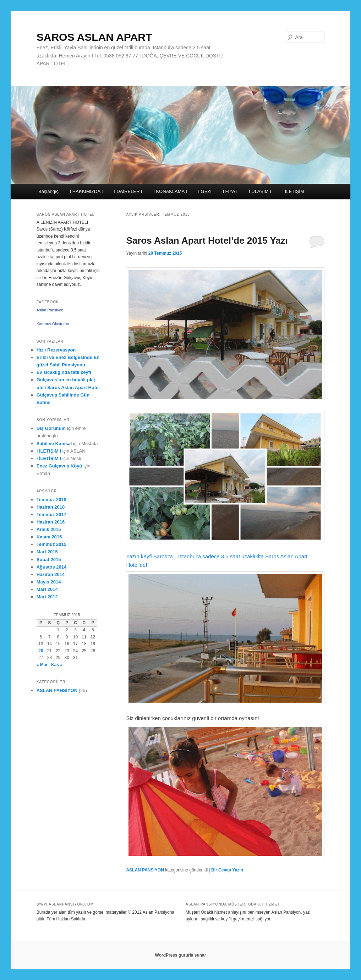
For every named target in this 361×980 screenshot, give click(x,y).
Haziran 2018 (51, 507)
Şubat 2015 (49, 560)
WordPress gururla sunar (181, 955)
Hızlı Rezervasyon (56, 350)
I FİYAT (230, 191)
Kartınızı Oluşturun (53, 324)
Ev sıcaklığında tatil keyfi (64, 372)
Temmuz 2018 (51, 500)
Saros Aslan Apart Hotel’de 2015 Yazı (207, 240)
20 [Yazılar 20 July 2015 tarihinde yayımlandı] (41, 651)
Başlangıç (48, 191)
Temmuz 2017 (51, 514)
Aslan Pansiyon (50, 310)
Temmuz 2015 (51, 544)
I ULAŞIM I (260, 191)
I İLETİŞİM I (294, 191)
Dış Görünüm (51, 428)
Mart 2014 (47, 589)
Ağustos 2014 (52, 567)
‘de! (143, 565)
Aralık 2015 (49, 529)
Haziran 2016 (51, 522)
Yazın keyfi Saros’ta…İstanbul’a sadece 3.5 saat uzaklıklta (225, 484)
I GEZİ (205, 191)
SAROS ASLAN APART (94, 37)
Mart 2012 (47, 597)
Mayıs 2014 (49, 582)
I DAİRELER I (128, 191)
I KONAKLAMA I (170, 191)
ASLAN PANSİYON (145, 870)
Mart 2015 (47, 552)
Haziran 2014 (51, 574)
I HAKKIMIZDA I (86, 191)
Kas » (57, 665)
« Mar (42, 665)
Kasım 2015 (49, 537)
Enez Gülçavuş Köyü (59, 466)
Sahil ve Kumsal (54, 444)
